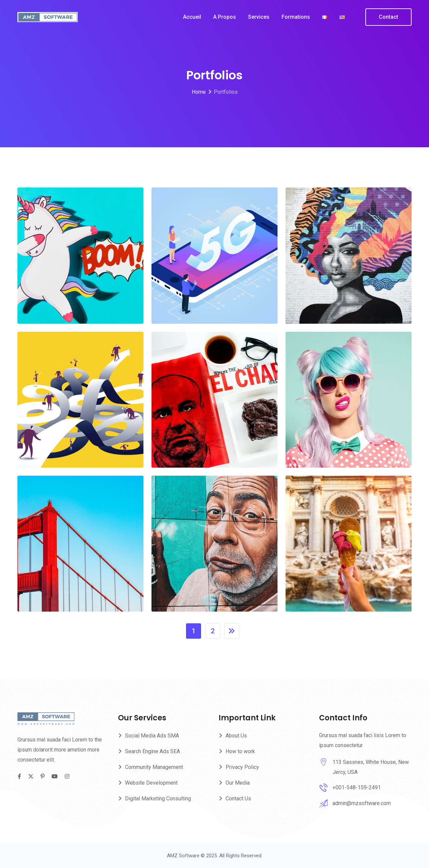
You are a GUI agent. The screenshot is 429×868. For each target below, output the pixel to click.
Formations (296, 17)
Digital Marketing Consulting (158, 799)
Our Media (238, 783)
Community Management (154, 767)
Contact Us (238, 799)
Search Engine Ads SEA (152, 751)
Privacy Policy (242, 767)
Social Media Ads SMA (152, 736)
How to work (240, 751)
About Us (236, 736)
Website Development (151, 783)
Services (259, 17)
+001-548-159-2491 (357, 787)
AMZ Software (184, 856)
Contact (388, 17)
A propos (225, 17)
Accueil (192, 17)
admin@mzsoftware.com (362, 803)
